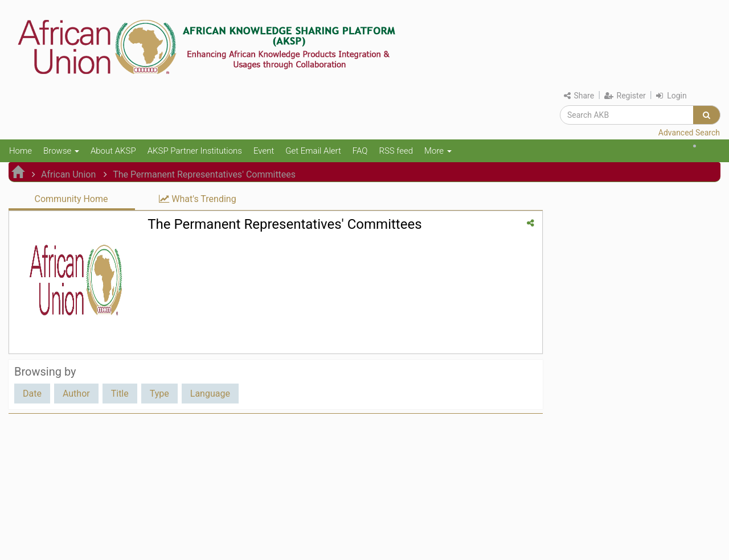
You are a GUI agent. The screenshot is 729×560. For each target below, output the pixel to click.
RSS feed (396, 151)
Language (210, 394)
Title (120, 394)
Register (625, 96)
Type (159, 394)
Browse (61, 151)
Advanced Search (689, 133)
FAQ (360, 151)
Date (32, 394)
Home (21, 151)
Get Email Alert (313, 151)
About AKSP (113, 151)
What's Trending (198, 199)
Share (579, 96)
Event (264, 151)
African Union (68, 174)
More (438, 151)
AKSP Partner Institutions (195, 151)
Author (76, 394)
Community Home (71, 199)
